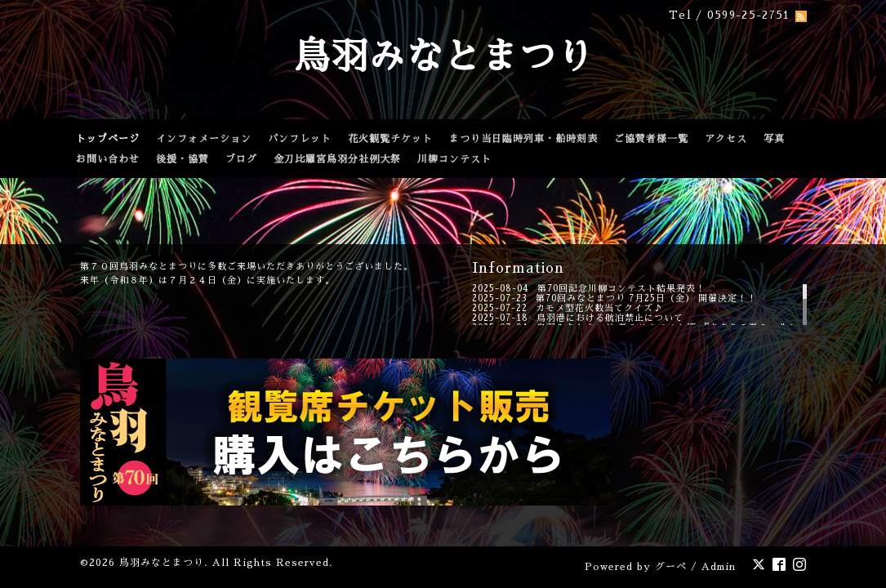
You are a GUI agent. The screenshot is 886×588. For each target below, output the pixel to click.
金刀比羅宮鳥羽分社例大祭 (337, 159)
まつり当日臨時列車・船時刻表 (523, 139)
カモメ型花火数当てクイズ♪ (599, 308)
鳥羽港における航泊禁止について (610, 318)
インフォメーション (204, 139)
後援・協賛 (183, 159)
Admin (719, 567)
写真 (774, 139)
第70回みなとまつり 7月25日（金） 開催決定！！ (646, 298)
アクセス (726, 139)
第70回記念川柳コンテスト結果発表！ (621, 289)
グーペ (671, 567)
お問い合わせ (108, 159)
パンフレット (300, 139)
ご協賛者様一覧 (651, 139)
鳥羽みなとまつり (443, 57)
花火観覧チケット (390, 139)
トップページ (108, 139)
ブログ (241, 159)
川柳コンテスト (454, 159)
